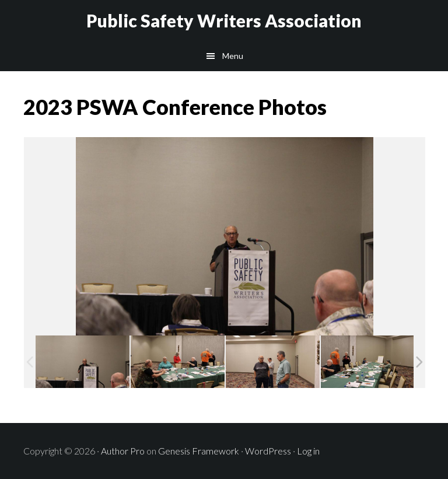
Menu (233, 56)
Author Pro (123, 451)
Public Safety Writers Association (224, 20)
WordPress (268, 451)
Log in (308, 451)
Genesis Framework (199, 451)
